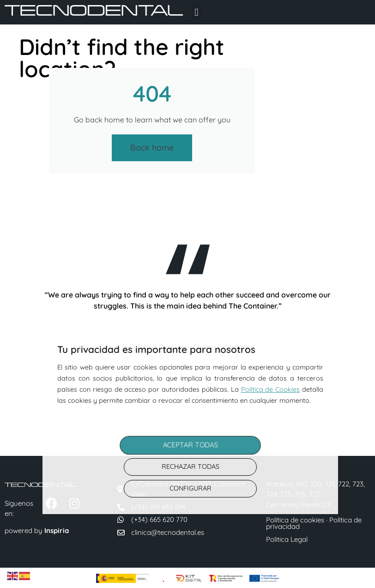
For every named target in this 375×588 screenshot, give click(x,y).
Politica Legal (287, 539)
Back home (152, 148)
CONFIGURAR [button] (191, 488)
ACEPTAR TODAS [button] (190, 445)
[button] (197, 12)
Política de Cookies (271, 389)
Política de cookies (296, 520)
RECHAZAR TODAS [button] (191, 467)
